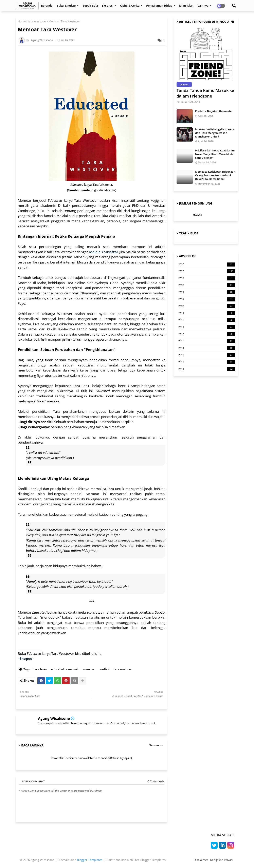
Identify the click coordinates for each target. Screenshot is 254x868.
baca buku (40, 669)
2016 (207, 334)
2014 (207, 348)
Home (22, 21)
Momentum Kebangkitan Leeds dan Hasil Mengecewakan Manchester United (214, 133)
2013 (207, 355)
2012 (207, 362)
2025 (207, 271)
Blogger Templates (90, 860)
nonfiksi (104, 669)
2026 (207, 264)
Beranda (47, 6)
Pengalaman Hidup (159, 6)
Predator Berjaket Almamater (214, 111)
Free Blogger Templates (150, 860)
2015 (207, 341)
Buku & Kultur (66, 6)
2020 (207, 306)
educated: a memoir (65, 669)
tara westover (37, 21)
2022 (207, 292)
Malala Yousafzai (103, 252)
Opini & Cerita (130, 6)
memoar (89, 669)
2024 (207, 278)
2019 (207, 313)
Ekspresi (108, 6)
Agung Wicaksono (54, 718)
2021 (207, 299)
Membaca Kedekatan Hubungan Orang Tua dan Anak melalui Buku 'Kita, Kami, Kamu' (215, 175)
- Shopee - (26, 659)
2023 (207, 285)
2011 (207, 369)
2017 (207, 327)
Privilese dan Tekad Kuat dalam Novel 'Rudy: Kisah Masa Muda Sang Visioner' (215, 154)
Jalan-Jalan (186, 6)
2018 (207, 320)
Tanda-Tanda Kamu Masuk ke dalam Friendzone (205, 93)
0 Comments (156, 781)
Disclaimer (201, 860)
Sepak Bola (90, 6)
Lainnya (203, 6)
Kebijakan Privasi (222, 860)
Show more (156, 745)
